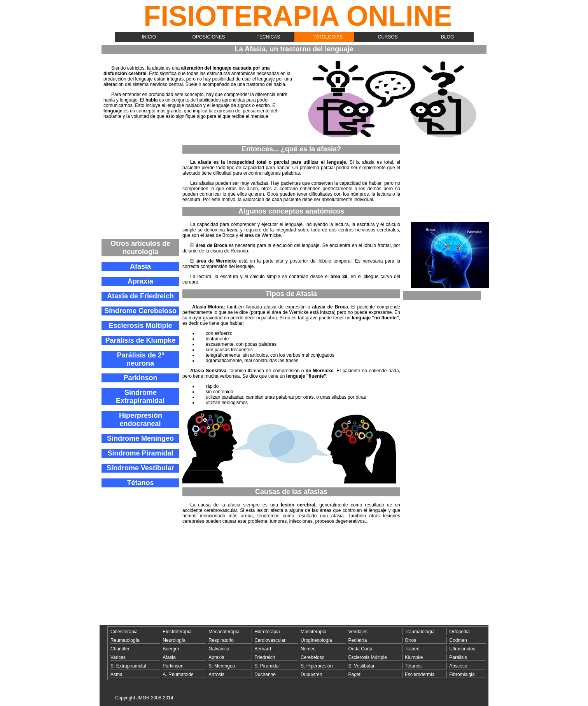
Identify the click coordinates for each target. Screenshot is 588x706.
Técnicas (269, 37)
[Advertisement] (140, 190)
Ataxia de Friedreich (140, 296)
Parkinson (140, 378)
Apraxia (140, 281)
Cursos (388, 37)
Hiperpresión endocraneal (141, 420)
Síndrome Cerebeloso (140, 311)
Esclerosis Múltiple (140, 326)
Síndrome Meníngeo (140, 438)
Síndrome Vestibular (140, 468)
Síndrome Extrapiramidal (140, 397)
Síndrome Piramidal (140, 453)
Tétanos (140, 483)
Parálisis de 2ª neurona (141, 359)
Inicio (149, 37)
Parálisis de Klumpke (140, 340)
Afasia (140, 266)
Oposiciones (208, 37)
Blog (447, 37)
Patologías (328, 37)
